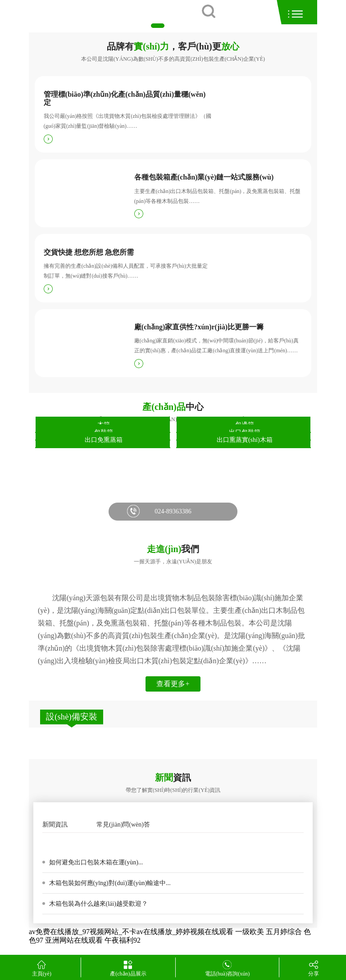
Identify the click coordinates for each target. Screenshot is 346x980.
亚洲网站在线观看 (74, 940)
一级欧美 (250, 932)
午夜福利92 (123, 940)
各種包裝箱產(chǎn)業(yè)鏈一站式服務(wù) (204, 177)
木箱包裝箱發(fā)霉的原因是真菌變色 (101, 843)
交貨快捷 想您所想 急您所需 (89, 252)
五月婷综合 (284, 932)
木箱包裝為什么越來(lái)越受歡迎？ (98, 904)
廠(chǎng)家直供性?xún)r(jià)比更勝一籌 (199, 327)
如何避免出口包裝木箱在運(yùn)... (95, 862)
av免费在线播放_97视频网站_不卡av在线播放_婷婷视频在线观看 (131, 932)
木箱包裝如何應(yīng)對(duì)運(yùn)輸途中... (109, 883)
